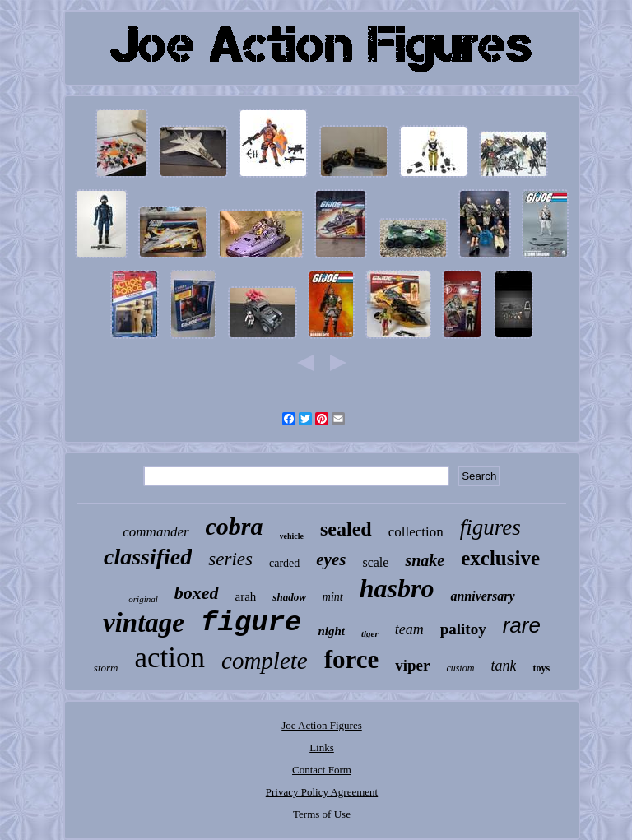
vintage (144, 623)
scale (375, 562)
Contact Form (322, 770)
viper (412, 665)
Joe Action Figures (322, 725)
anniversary (482, 596)
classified (148, 557)
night (331, 631)
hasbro (397, 588)
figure (251, 623)
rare (522, 625)
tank (503, 666)
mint (333, 597)
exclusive (500, 558)
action (170, 658)
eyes (331, 559)
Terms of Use (322, 814)
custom (460, 668)
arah (246, 596)
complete (265, 661)
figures (490, 527)
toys (541, 668)
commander (156, 532)
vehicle (292, 536)
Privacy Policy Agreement (322, 792)
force (352, 659)
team (409, 629)
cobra (235, 526)
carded (284, 563)
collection (416, 532)
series (230, 559)
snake (425, 560)
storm (106, 668)
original (143, 599)
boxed (197, 593)
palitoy (463, 629)
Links (322, 747)
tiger (370, 633)
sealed (346, 529)
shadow (289, 597)
